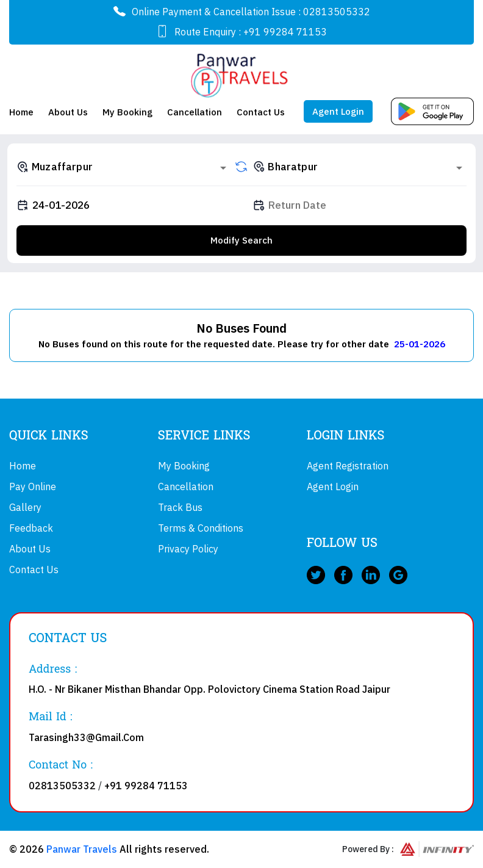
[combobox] (123, 167)
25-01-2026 (420, 344)
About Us (68, 112)
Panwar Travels (82, 849)
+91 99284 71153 (285, 32)
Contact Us (261, 112)
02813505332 (337, 12)
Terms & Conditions (201, 528)
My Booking (127, 112)
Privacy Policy (188, 549)
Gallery (25, 507)
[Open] (223, 168)
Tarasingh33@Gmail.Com (86, 737)
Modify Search (241, 240)
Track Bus (180, 507)
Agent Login (338, 111)
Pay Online (33, 486)
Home (21, 112)
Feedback (31, 528)
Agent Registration (348, 466)
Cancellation (195, 112)
